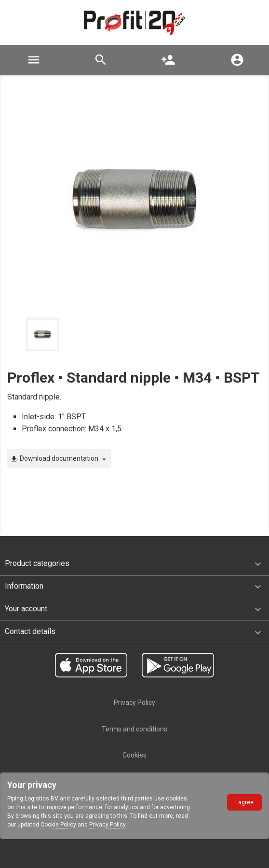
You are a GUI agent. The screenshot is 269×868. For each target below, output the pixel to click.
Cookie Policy (58, 825)
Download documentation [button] (59, 459)
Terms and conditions (134, 729)
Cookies (134, 755)
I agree (244, 802)
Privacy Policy (107, 825)
